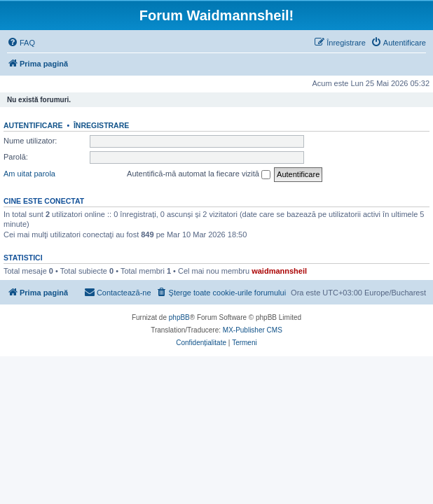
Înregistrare (101, 125)
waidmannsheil (279, 271)
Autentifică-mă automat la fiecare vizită (199, 174)
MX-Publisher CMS (253, 330)
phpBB (179, 317)
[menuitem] (21, 43)
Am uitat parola (29, 174)
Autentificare (33, 125)
